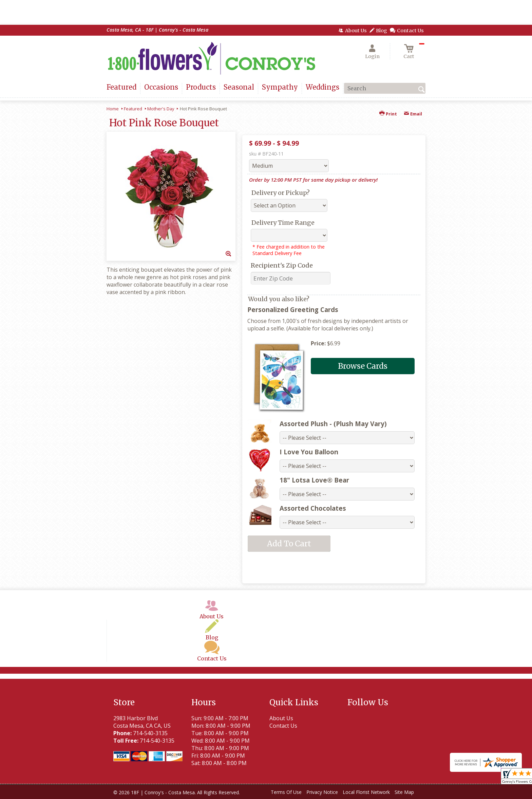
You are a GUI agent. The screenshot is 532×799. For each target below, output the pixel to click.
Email (413, 114)
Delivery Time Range (283, 223)
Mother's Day (161, 109)
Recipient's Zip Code (282, 265)
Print (388, 114)
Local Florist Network (366, 792)
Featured (133, 109)
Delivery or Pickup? (281, 193)
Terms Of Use (286, 792)
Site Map (404, 792)
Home (113, 109)
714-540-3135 (150, 733)
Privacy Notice (322, 792)
